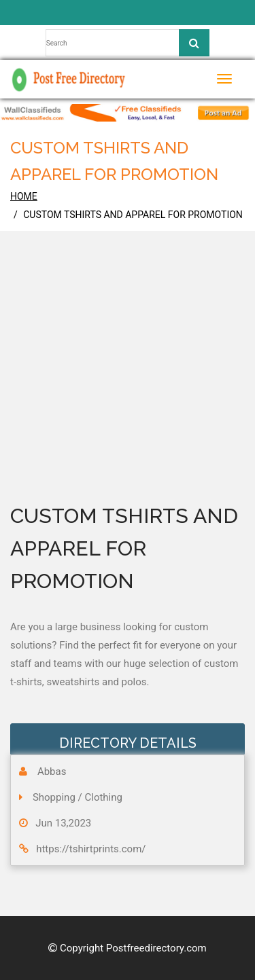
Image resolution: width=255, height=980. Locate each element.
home (24, 196)
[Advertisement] (128, 386)
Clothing (103, 797)
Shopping (54, 797)
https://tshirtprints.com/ (91, 849)
